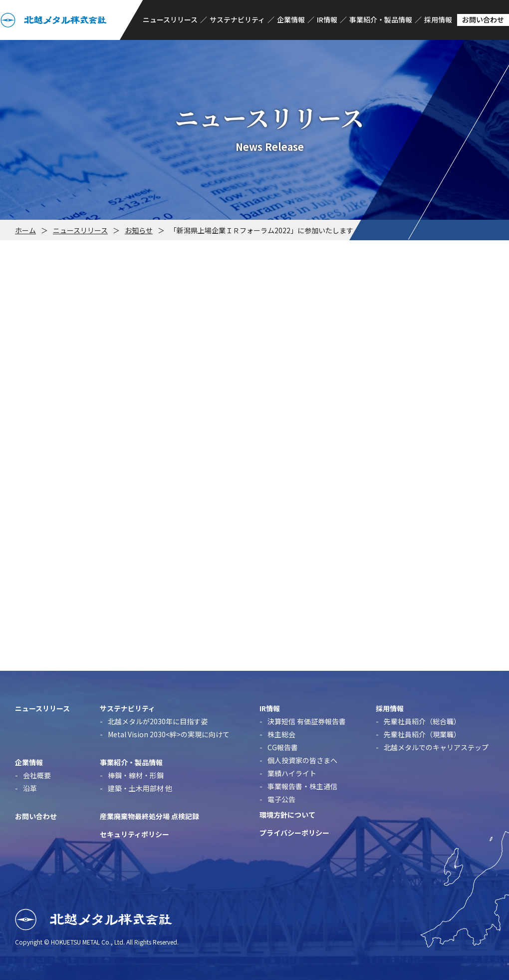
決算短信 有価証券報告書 (307, 721)
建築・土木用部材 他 (140, 788)
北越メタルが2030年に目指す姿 (158, 721)
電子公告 (281, 799)
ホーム (25, 230)
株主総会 (281, 734)
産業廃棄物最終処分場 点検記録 (149, 816)
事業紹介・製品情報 (381, 19)
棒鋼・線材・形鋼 (136, 775)
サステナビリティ (237, 19)
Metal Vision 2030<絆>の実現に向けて (169, 734)
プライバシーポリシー (294, 833)
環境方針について (287, 815)
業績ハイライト (292, 773)
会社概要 (37, 775)
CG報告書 (283, 747)
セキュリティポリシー (134, 834)
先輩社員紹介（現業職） (422, 734)
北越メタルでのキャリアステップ (436, 747)
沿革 (30, 788)
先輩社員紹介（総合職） (422, 721)
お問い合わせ (483, 19)
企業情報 (291, 19)
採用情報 (438, 19)
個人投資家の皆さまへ (302, 760)
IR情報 (327, 19)
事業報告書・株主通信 (302, 786)
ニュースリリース (170, 19)
